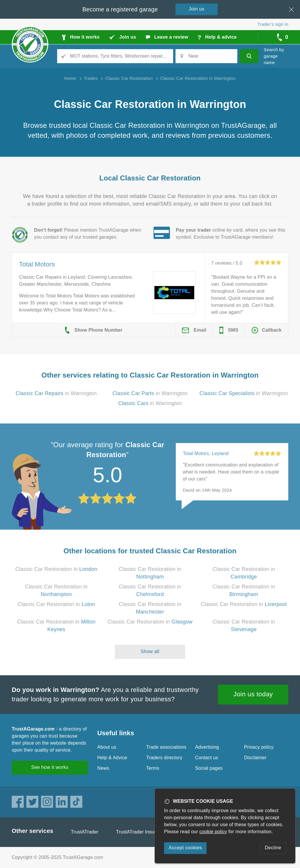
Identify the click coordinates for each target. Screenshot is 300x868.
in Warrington (56, 393)
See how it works (50, 767)
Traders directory (164, 758)
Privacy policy (259, 747)
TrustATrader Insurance (141, 832)
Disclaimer (255, 758)
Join (197, 9)
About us (107, 747)
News (103, 768)
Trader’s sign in (273, 24)
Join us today (253, 694)
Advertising (207, 747)
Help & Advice (112, 758)
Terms (153, 768)
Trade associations (166, 747)
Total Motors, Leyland (206, 453)
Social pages (209, 768)
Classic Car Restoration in (56, 569)
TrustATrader (85, 832)
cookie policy (213, 832)
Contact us (207, 758)
